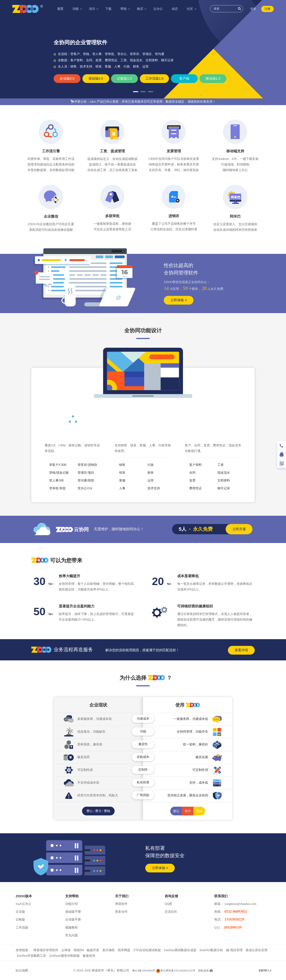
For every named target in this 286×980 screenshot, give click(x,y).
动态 (175, 9)
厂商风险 (143, 795)
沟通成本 (143, 719)
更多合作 (121, 912)
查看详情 (241, 650)
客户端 (184, 78)
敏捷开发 (93, 950)
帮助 (124, 9)
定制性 (143, 770)
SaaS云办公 (23, 904)
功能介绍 (71, 904)
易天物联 (109, 950)
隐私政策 (204, 971)
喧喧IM (79, 950)
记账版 (20, 920)
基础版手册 (73, 912)
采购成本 (143, 757)
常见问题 (71, 935)
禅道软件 (121, 904)
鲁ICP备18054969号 (144, 971)
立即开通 (239, 529)
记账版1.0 (124, 78)
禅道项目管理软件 (46, 950)
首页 (60, 9)
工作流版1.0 (155, 78)
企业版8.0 (67, 78)
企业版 (20, 912)
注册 (267, 9)
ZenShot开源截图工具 (31, 956)
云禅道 (66, 950)
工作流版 (22, 928)
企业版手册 (73, 920)
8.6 (265, 971)
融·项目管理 (234, 950)
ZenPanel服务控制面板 (64, 956)
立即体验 (179, 300)
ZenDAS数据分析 (211, 950)
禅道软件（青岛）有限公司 (110, 970)
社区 (190, 9)
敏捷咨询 (89, 956)
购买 (141, 9)
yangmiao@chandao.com (240, 904)
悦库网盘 (124, 950)
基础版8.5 (96, 78)
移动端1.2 (213, 78)
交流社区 (171, 912)
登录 (253, 9)
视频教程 (71, 928)
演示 (93, 9)
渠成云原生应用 (257, 950)
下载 (108, 9)
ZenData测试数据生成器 (180, 950)
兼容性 (143, 744)
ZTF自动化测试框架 (147, 950)
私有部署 (143, 782)
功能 (76, 9)
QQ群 (168, 904)
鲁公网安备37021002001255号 (176, 971)
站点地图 (22, 970)
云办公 (158, 9)
